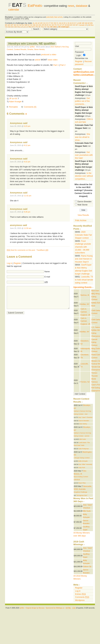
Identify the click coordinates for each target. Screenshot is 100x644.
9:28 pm (27, 212)
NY (29, 25)
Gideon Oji (87, 566)
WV (71, 25)
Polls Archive (81, 220)
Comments (82, 597)
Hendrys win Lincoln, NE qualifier (32, 43)
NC (31, 25)
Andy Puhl (82, 468)
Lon (24, 27)
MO (9, 25)
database (82, 6)
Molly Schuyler (83, 461)
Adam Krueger (15, 102)
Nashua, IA (85, 295)
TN (56, 25)
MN (91, 23)
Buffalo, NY (85, 304)
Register (17, 263)
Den (12, 27)
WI (74, 25)
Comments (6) (30, 107)
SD (53, 25)
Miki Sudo (83, 439)
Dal (9, 27)
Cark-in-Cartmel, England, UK (85, 312)
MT (12, 25)
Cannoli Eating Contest (94, 342)
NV (18, 25)
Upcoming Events (83, 287)
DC (52, 23)
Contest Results (20, 49)
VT (63, 25)
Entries (81, 594)
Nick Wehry (83, 424)
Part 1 (56, 65)
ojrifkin (32, 47)
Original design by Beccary (35, 608)
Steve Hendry (39, 49)
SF (39, 27)
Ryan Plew (82, 483)
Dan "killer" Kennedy (85, 464)
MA (86, 23)
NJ (23, 25)
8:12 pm (27, 145)
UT (61, 25)
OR (43, 25)
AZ (39, 23)
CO (47, 23)
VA (66, 25)
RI (48, 25)
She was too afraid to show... (83, 137)
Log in (9, 263)
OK (40, 25)
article (38, 60)
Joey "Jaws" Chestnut (85, 417)
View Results (83, 215)
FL (58, 23)
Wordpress (80, 600)
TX (58, 25)
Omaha (30, 49)
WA (68, 25)
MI (89, 23)
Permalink (13, 107)
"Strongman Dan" (82, 495)
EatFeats (35, 6)
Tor (45, 27)
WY (77, 25)
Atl (89, 25)
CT (50, 23)
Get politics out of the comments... (82, 101)
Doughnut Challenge (80, 492)
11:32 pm (28, 196)
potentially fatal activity (54, 17)
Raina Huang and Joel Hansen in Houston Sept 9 (84, 259)
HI (62, 23)
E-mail (47, 277)
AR (41, 23)
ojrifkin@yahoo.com (84, 72)
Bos (92, 25)
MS (6, 25)
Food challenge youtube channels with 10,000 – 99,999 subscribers (83, 247)
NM (26, 25)
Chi (6, 27)
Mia (30, 27)
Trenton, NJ (85, 382)
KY (75, 23)
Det (16, 27)
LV (27, 27)
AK (36, 23)
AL (34, 23)
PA (46, 25)
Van (48, 27)
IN (68, 23)
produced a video (49, 55)
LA (78, 23)
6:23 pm (27, 126)
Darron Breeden (85, 202)
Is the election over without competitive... (84, 176)
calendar (14, 10)
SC (50, 25)
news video (53, 60)
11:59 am (28, 228)
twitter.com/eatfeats (83, 75)
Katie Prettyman (83, 449)
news (71, 6)
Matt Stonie (82, 205)
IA (70, 23)
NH (20, 25)
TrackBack (42, 250)
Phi (37, 27)
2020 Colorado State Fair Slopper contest (83, 235)
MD (83, 23)
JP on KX (13, 99)
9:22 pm (27, 162)
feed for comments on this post (21, 250)
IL (66, 23)
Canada (81, 25)
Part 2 (63, 65)
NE (15, 25)
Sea (42, 27)
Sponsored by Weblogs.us (55, 608)
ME (80, 23)
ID (64, 23)
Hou (19, 27)
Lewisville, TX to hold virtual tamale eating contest (84, 280)
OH (37, 25)
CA (44, 23)
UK (86, 25)
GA (60, 23)
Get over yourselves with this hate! (84, 155)
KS (73, 23)
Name (47, 272)
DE (55, 23)
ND (34, 25)
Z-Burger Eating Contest (82, 458)
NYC (33, 27)
